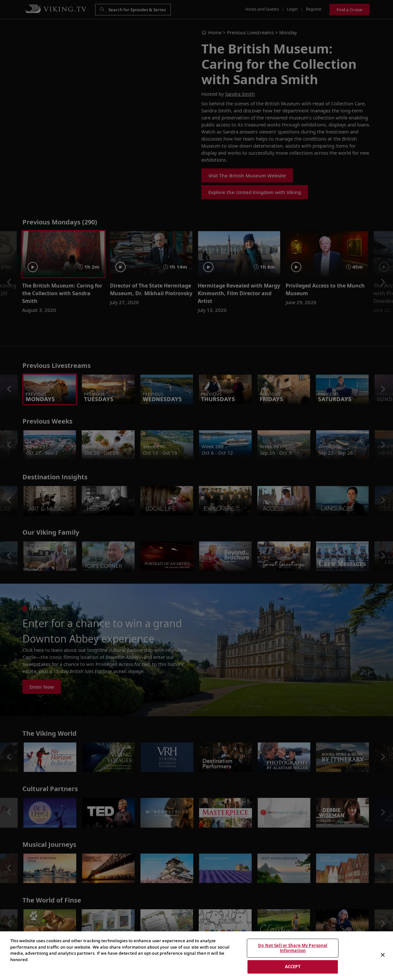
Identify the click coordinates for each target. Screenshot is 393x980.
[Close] (383, 955)
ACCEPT (293, 967)
